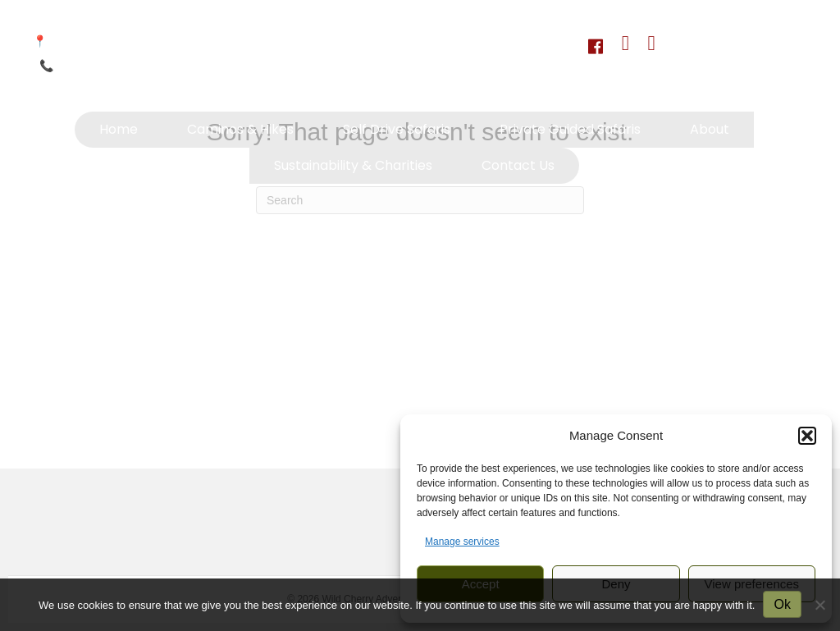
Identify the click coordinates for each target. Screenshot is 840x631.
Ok (782, 604)
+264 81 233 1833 (103, 66)
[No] (819, 605)
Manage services (462, 542)
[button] (807, 436)
